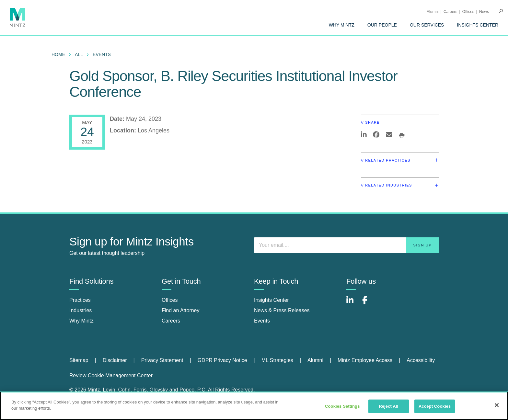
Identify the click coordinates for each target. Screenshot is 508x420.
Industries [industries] (81, 310)
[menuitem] (342, 25)
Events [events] (262, 321)
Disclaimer (115, 360)
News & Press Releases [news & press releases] (282, 310)
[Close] (497, 405)
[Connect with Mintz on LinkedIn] (353, 304)
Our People (382, 25)
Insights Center (478, 25)
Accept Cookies (435, 406)
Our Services (427, 25)
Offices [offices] (170, 300)
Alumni (433, 12)
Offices (468, 12)
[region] (254, 406)
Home (58, 54)
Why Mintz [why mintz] (81, 321)
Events (102, 54)
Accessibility (421, 360)
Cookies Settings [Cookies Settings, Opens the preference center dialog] (342, 406)
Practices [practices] (80, 300)
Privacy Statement (162, 360)
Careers (450, 12)
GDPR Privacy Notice (222, 360)
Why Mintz (342, 25)
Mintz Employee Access (365, 360)
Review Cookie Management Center (111, 375)
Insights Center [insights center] (271, 300)
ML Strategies (277, 360)
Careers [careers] (171, 321)
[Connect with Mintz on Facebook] (369, 304)
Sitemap (79, 360)
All (79, 54)
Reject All (388, 406)
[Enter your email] (346, 245)
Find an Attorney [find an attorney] (181, 310)
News (484, 12)
